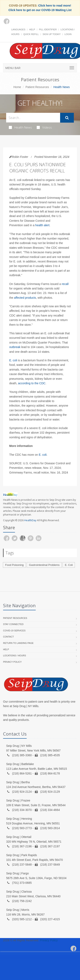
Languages (18, 29)
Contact (8, 637)
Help (32, 29)
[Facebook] (7, 21)
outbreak (15, 347)
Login (68, 34)
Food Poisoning (14, 565)
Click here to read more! (55, 6)
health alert (42, 225)
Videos (44, 127)
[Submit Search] (67, 118)
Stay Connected (13, 624)
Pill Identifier (48, 29)
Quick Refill (31, 34)
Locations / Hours (15, 656)
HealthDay (30, 520)
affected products (25, 298)
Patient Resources (37, 87)
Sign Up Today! (52, 34)
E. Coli (69, 565)
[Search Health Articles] (33, 118)
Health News (20, 127)
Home (17, 87)
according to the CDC (32, 383)
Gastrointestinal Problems (44, 565)
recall (65, 284)
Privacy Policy (12, 662)
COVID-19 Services (14, 631)
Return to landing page (18, 643)
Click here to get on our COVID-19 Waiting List (40, 10)
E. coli (13, 360)
